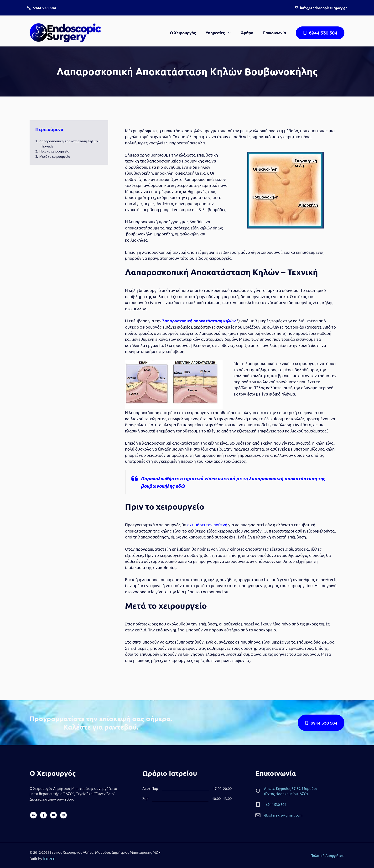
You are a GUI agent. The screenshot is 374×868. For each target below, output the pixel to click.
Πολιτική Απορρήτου (327, 855)
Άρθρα (247, 33)
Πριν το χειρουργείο (54, 151)
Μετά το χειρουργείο (55, 156)
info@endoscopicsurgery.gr (323, 8)
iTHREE (49, 859)
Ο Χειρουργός (183, 33)
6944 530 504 (44, 8)
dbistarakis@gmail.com (283, 815)
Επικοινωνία (275, 33)
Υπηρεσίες (221, 33)
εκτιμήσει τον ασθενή (207, 525)
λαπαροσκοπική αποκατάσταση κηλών (199, 321)
